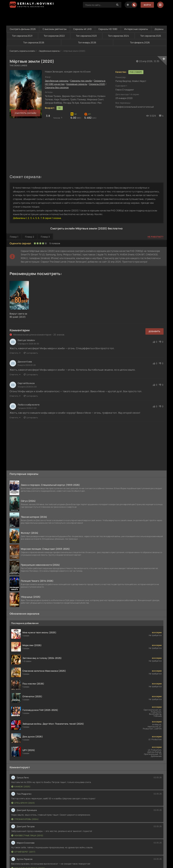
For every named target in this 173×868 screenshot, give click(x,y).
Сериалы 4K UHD (90, 29)
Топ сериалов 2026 (34, 42)
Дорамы (15, 36)
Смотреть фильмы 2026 (24, 29)
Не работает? (156, 237)
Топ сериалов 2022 (66, 36)
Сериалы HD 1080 (119, 29)
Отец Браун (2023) (23, 803)
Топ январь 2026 (87, 42)
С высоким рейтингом (59, 29)
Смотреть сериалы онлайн (22, 51)
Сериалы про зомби (81, 81)
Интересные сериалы (150, 29)
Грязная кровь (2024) (25, 819)
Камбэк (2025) (21, 787)
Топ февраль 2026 (140, 42)
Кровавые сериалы (77, 84)
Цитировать (31, 353)
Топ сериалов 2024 (123, 36)
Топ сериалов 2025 (152, 36)
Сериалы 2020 (97, 84)
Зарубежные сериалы (49, 51)
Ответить (15, 353)
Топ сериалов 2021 (37, 36)
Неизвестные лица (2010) (27, 835)
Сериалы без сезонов (57, 88)
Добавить (154, 331)
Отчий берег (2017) (23, 852)
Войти (147, 5)
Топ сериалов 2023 (95, 36)
